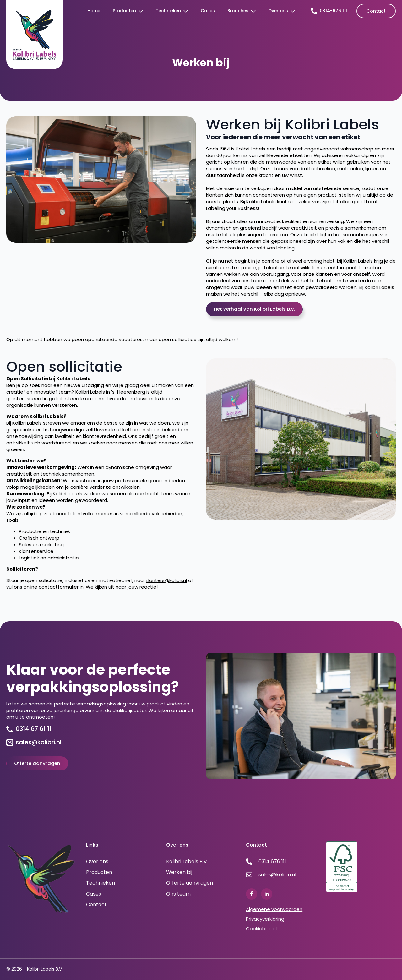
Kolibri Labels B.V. (187, 862)
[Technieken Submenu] (188, 11)
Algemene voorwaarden (274, 909)
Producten (124, 11)
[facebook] (252, 894)
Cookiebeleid (261, 929)
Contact (96, 905)
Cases (208, 11)
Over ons (278, 11)
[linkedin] (267, 894)
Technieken (168, 11)
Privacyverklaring (265, 919)
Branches (238, 11)
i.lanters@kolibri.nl (167, 580)
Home (94, 11)
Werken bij (179, 872)
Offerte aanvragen (190, 883)
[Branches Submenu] (255, 11)
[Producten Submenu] (143, 11)
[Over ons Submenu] (295, 11)
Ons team (178, 894)
